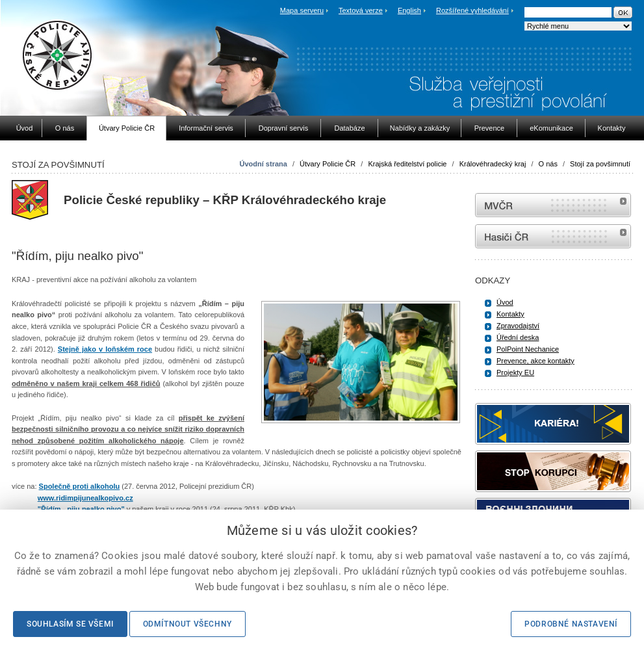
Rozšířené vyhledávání (472, 10)
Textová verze (361, 10)
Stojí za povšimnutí (600, 164)
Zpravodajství (518, 326)
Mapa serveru (302, 10)
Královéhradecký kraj (493, 164)
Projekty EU (515, 372)
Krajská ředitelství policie (407, 164)
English (409, 10)
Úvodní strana (264, 164)
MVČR (553, 205)
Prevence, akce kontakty (535, 361)
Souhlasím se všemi (70, 624)
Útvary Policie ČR (328, 164)
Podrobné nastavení (571, 624)
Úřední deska (518, 337)
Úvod (505, 302)
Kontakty (510, 314)
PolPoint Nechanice (528, 349)
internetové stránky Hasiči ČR (553, 236)
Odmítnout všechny (187, 624)
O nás (548, 164)
